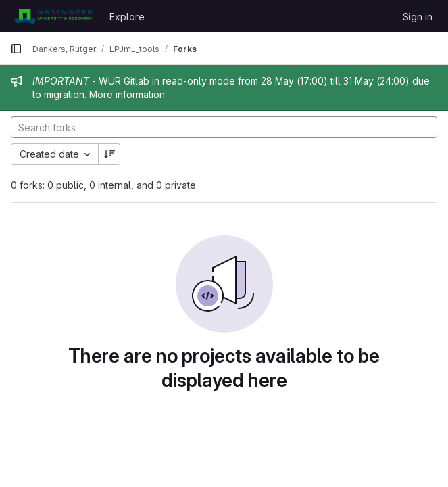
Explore (127, 17)
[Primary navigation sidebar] (16, 49)
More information (127, 94)
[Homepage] (53, 16)
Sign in (418, 17)
